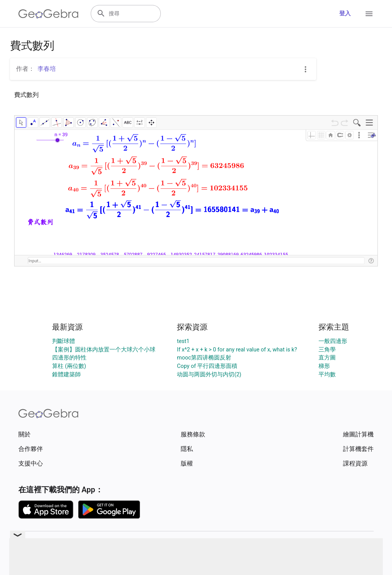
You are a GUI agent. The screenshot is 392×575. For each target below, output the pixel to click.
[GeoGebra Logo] (48, 14)
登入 (345, 14)
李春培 (47, 69)
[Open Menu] (369, 14)
